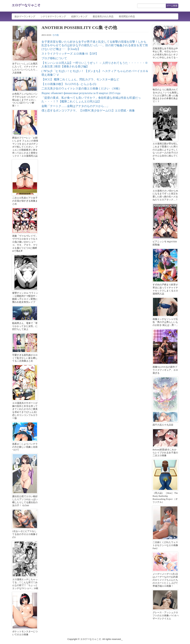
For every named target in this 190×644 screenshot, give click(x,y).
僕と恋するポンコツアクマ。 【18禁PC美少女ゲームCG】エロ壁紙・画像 (88, 111)
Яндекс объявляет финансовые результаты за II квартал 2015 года (81, 93)
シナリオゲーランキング (53, 16)
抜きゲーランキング (25, 16)
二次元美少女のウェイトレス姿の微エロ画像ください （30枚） (82, 88)
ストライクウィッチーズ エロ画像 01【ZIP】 (70, 54)
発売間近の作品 (127, 16)
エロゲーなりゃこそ (26, 5)
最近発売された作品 (103, 16)
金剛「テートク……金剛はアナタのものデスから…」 (76, 106)
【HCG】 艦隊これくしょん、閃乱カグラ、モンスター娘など (80, 79)
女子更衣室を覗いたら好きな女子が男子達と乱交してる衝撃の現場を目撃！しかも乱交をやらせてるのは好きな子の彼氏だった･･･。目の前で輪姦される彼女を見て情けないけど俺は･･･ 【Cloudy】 (95, 45)
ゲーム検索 (172, 6)
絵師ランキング (79, 16)
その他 (55, 35)
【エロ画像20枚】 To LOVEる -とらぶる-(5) (69, 84)
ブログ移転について (54, 58)
